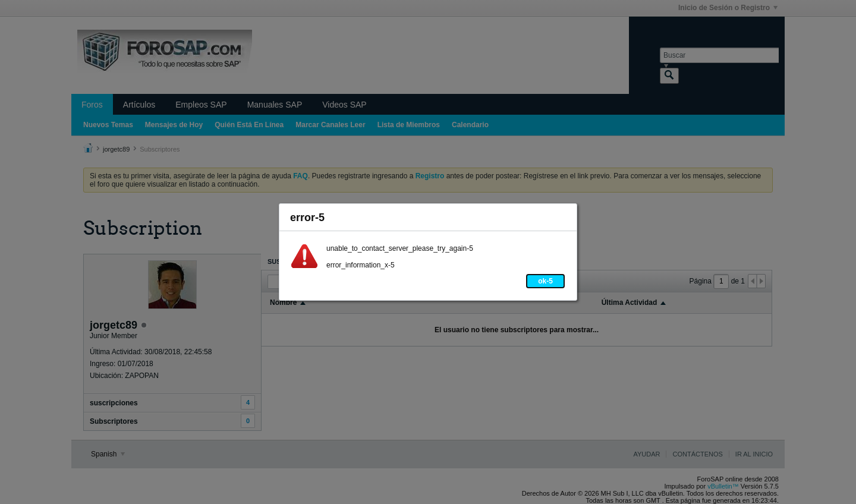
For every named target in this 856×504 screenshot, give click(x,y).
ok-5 (545, 281)
